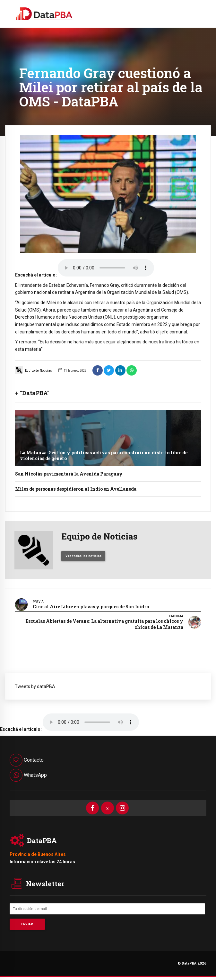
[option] (108, 194)
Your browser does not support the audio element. (106, 268)
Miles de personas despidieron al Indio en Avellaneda (76, 489)
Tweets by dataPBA (35, 686)
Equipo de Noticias (34, 370)
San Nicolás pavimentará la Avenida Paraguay (69, 474)
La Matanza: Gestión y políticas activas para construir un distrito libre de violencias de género (104, 455)
